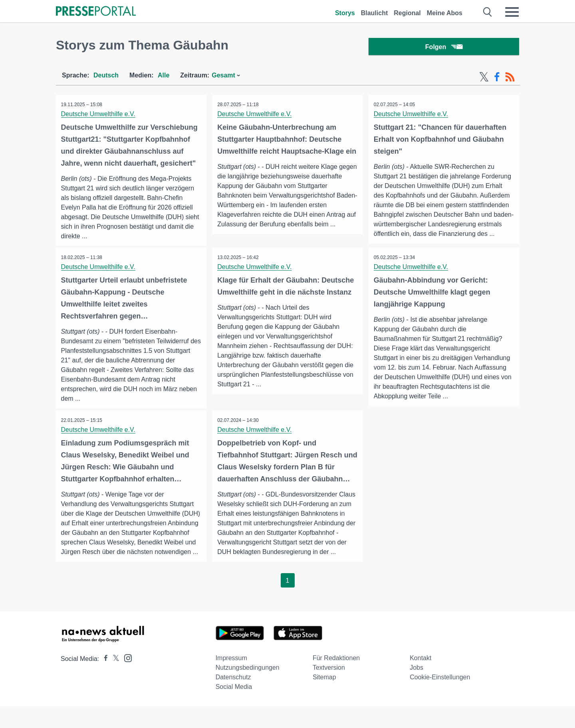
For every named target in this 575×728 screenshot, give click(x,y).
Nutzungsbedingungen (248, 689)
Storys (345, 13)
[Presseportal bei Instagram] (126, 680)
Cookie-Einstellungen (440, 699)
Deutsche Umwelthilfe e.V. (99, 116)
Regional (407, 13)
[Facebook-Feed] (497, 79)
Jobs (416, 689)
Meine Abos (445, 13)
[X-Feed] (484, 79)
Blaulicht (375, 13)
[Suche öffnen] (488, 12)
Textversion (329, 689)
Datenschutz (233, 699)
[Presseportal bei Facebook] (103, 681)
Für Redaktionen (336, 680)
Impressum (231, 680)
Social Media (234, 709)
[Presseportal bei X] (114, 681)
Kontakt (420, 680)
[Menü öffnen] (512, 12)
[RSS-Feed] (510, 79)
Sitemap (324, 699)
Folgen (444, 48)
